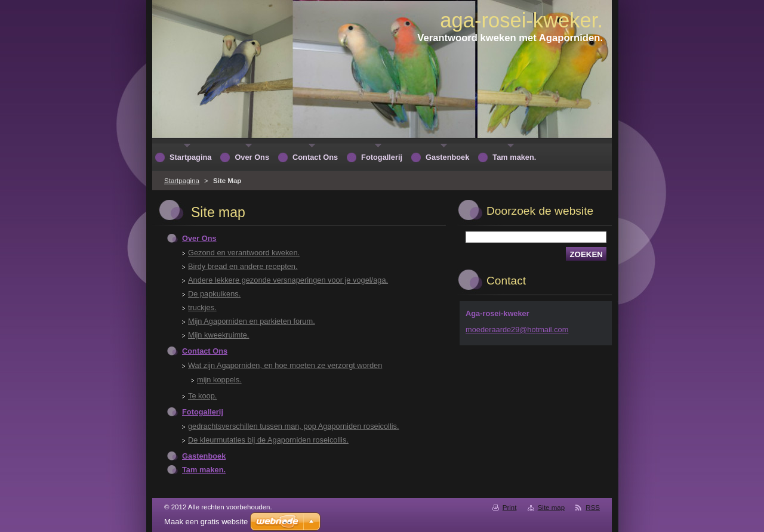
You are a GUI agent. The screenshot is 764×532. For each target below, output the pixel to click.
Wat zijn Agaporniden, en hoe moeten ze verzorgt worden (285, 365)
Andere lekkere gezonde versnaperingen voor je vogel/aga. (288, 280)
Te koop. (202, 396)
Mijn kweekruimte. (218, 335)
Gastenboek (204, 456)
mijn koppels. (219, 380)
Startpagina (182, 181)
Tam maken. (204, 470)
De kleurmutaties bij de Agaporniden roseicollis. (268, 440)
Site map (551, 508)
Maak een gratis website (206, 522)
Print (510, 508)
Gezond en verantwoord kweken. (244, 253)
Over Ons (199, 238)
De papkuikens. (214, 294)
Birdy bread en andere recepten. (243, 266)
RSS (593, 508)
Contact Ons (205, 351)
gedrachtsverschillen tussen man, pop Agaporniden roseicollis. (294, 426)
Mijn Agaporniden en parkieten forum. (252, 321)
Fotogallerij (203, 412)
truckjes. (202, 307)
